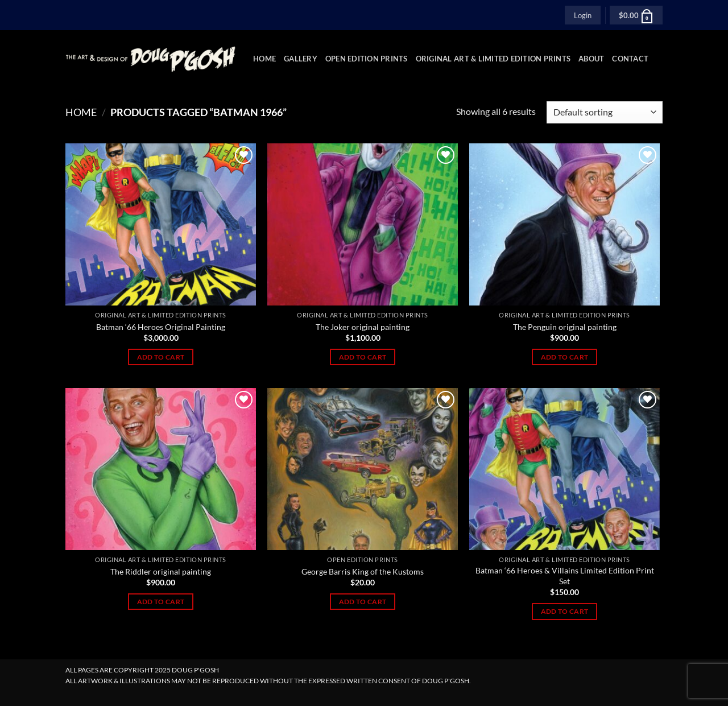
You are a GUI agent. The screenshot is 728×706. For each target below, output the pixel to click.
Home (264, 59)
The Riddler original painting (161, 571)
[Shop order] (605, 112)
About (591, 59)
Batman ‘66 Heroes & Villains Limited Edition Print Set (565, 576)
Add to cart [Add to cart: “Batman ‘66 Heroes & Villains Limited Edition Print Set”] (565, 611)
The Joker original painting (363, 327)
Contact (630, 59)
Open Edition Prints (367, 59)
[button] (583, 15)
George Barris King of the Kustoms (363, 571)
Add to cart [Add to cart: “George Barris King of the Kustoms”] (363, 602)
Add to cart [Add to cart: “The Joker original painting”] (363, 357)
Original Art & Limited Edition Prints (493, 59)
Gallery (301, 59)
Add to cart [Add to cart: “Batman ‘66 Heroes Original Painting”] (161, 357)
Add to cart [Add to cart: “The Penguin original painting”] (565, 357)
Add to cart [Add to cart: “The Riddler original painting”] (161, 602)
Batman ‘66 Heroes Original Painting (161, 327)
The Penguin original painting (565, 327)
